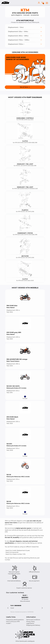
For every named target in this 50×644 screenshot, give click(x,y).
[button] (25, 27)
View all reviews (25, 601)
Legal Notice (30, 623)
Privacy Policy (31, 622)
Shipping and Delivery (33, 625)
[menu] (47, 3)
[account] (39, 3)
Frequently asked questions (15, 620)
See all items (25, 87)
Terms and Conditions (33, 620)
